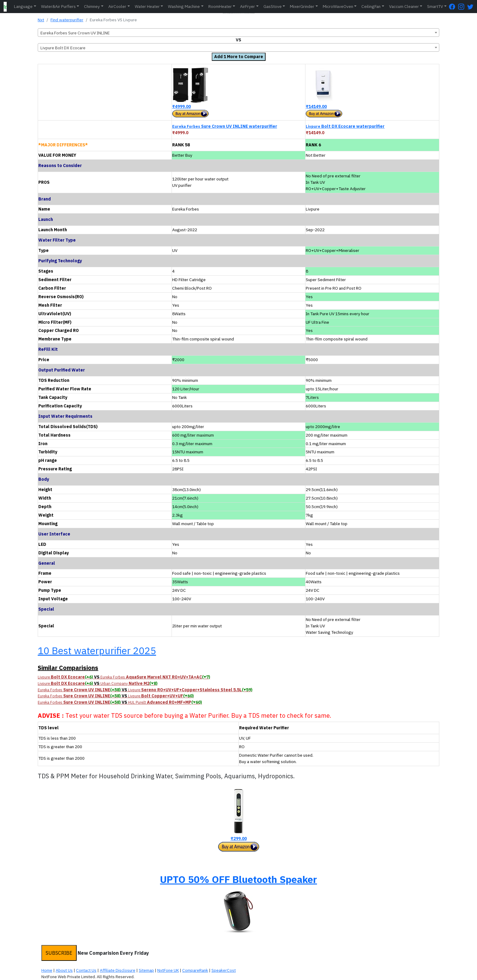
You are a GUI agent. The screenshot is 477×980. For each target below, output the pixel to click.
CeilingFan (371, 6)
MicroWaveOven (338, 6)
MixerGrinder (302, 6)
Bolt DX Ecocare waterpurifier (345, 126)
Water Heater (147, 6)
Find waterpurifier (67, 20)
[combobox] (238, 33)
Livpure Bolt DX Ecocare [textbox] (63, 48)
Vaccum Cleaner (404, 6)
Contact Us (86, 970)
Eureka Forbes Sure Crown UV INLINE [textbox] (75, 33)
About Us (64, 970)
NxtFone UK (168, 970)
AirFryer (247, 6)
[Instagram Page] (463, 7)
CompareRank (195, 970)
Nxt (41, 20)
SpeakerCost (224, 970)
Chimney (92, 6)
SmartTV (435, 6)
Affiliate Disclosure (118, 970)
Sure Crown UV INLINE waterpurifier (225, 126)
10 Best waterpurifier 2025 (97, 650)
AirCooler (117, 6)
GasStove (273, 6)
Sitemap (146, 970)
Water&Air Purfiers (58, 6)
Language (23, 6)
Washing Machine (184, 6)
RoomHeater (220, 6)
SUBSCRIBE (59, 953)
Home (47, 970)
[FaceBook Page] (454, 7)
